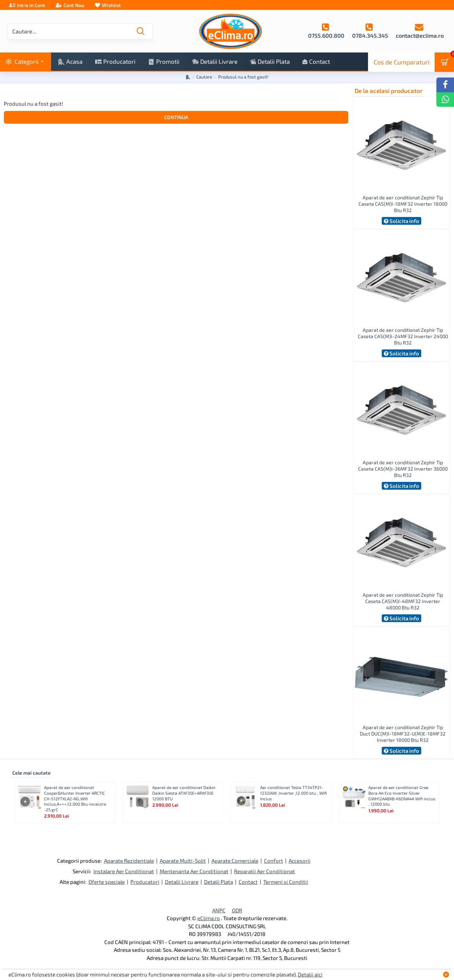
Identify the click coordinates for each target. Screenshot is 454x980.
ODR (237, 910)
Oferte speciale (107, 882)
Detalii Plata (219, 882)
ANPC (219, 910)
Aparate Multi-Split (183, 861)
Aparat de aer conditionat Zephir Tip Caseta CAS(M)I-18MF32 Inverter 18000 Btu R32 (403, 204)
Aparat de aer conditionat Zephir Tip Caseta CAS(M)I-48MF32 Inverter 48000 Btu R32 (403, 601)
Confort (274, 861)
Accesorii (300, 861)
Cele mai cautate (32, 773)
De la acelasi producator (389, 91)
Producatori (145, 882)
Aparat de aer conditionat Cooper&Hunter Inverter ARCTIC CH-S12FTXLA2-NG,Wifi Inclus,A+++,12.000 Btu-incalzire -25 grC (75, 798)
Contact (248, 882)
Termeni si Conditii (286, 882)
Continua (176, 117)
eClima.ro (209, 918)
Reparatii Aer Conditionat (265, 871)
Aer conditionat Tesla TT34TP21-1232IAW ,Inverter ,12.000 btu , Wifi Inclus (293, 793)
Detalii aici (310, 974)
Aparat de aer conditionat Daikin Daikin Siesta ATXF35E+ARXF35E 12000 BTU (184, 793)
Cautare (204, 77)
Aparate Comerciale (235, 861)
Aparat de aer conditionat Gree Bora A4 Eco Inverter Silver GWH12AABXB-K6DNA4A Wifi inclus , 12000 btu (402, 796)
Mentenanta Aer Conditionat (194, 871)
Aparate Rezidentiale (129, 861)
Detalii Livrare (182, 882)
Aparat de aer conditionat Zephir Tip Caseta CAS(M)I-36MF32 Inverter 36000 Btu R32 (403, 469)
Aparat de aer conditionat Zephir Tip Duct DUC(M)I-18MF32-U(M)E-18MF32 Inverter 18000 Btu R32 (403, 734)
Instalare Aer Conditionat (124, 871)
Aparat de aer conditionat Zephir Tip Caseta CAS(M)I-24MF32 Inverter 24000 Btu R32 (403, 336)
